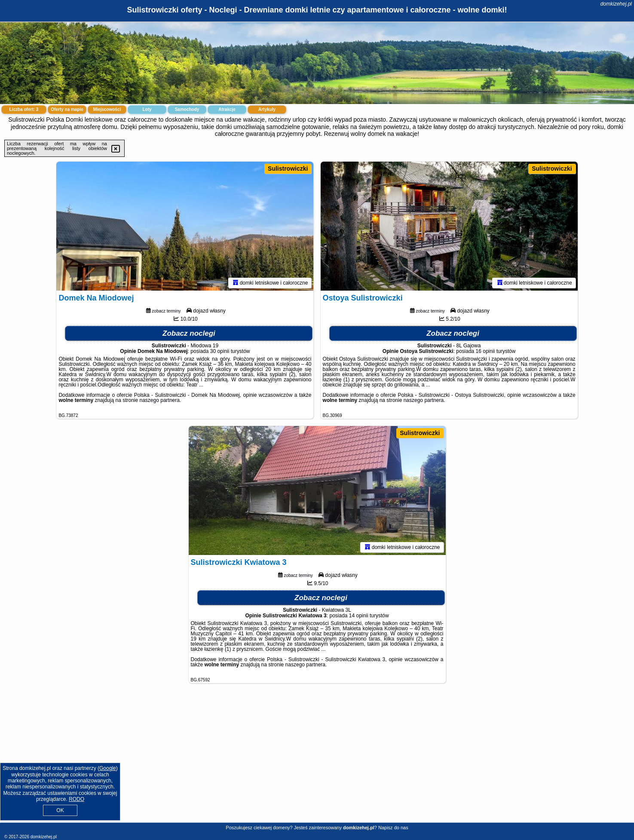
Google (108, 768)
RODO (77, 799)
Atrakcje (227, 109)
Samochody (187, 109)
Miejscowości (107, 109)
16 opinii (485, 351)
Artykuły (267, 109)
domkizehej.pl (616, 4)
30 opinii (220, 351)
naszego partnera (160, 400)
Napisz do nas (393, 828)
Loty (147, 109)
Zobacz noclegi (189, 333)
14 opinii (359, 616)
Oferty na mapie (67, 109)
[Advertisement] (317, 760)
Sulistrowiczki (288, 169)
